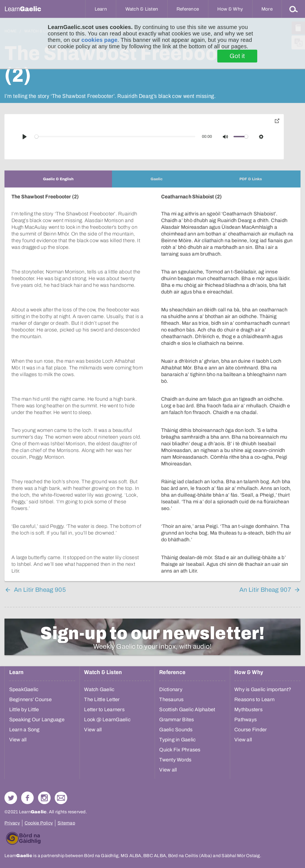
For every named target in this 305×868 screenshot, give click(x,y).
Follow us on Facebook (28, 798)
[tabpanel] (152, 384)
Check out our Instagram (44, 798)
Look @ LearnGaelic (107, 720)
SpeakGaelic (24, 689)
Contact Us (61, 798)
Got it (237, 56)
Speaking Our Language (37, 720)
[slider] (115, 137)
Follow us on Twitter (11, 798)
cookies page (99, 40)
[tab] (58, 179)
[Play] (25, 137)
